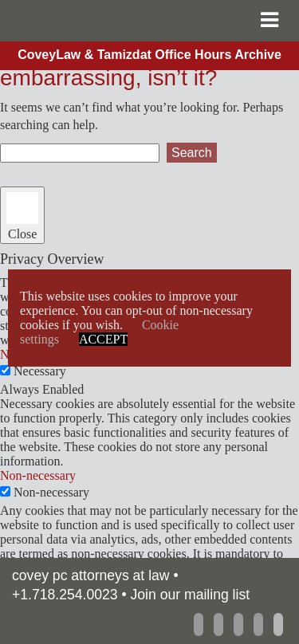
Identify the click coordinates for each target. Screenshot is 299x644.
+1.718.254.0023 (65, 595)
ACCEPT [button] (103, 339)
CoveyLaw (100, 20)
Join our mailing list (191, 595)
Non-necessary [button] (38, 475)
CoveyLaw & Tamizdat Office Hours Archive (149, 55)
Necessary (40, 371)
